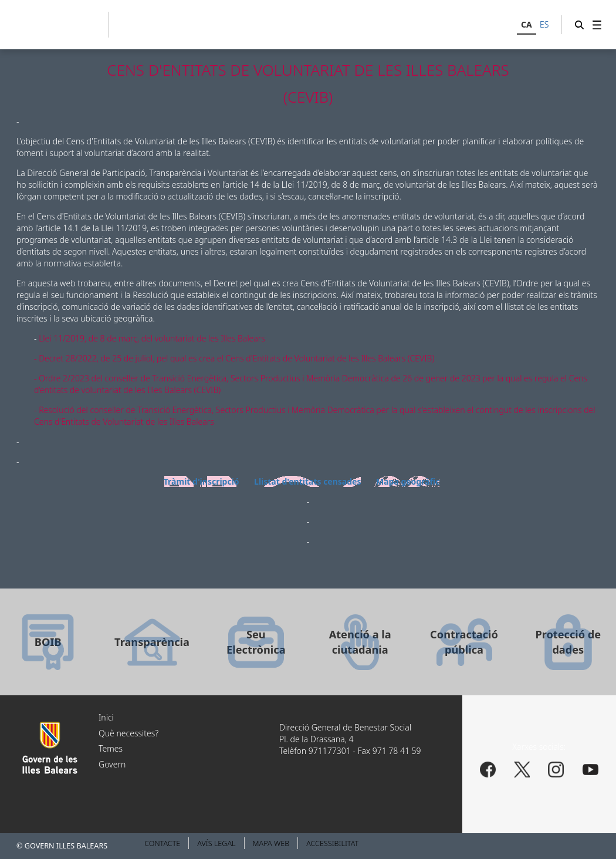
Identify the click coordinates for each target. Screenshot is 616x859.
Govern (112, 764)
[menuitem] (597, 25)
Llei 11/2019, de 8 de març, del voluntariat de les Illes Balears (152, 338)
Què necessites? (128, 733)
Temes (111, 748)
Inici (106, 717)
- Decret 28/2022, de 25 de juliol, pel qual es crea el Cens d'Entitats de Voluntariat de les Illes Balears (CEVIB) (234, 358)
